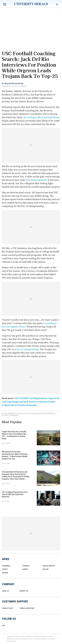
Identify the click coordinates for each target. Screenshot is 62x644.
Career (25, 569)
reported (36, 180)
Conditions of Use (46, 639)
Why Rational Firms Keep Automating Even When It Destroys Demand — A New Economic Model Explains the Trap (15, 455)
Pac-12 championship (28, 349)
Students (26, 566)
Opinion (5, 573)
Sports (5, 569)
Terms (35, 639)
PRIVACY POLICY (8, 608)
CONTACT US (24, 591)
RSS (4, 625)
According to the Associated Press (41, 117)
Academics (6, 566)
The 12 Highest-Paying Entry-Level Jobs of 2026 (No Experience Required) (15, 494)
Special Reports (49, 566)
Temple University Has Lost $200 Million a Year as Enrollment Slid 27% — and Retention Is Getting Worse (14, 435)
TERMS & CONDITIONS (27, 608)
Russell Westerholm (14, 83)
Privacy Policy (11, 641)
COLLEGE (45, 569)
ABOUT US (6, 591)
